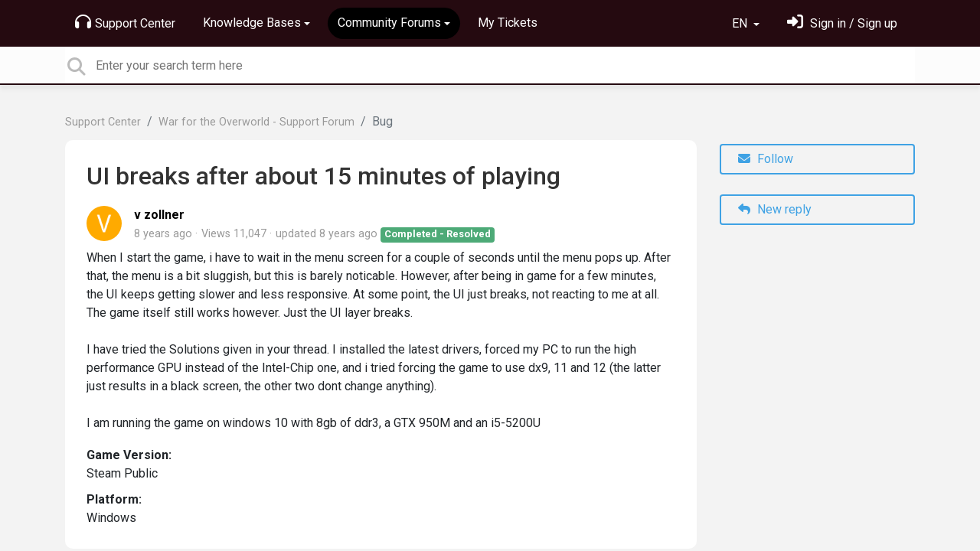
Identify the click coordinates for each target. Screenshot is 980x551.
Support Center (125, 22)
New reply (775, 209)
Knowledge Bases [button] (252, 23)
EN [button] (741, 23)
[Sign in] (842, 23)
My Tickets (508, 23)
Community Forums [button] (389, 23)
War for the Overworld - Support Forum (256, 122)
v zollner (159, 215)
